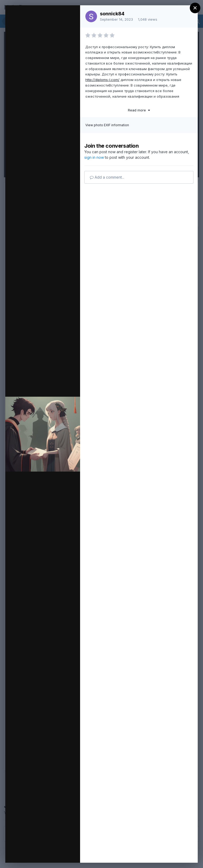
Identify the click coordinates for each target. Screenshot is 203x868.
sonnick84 (112, 14)
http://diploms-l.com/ (102, 80)
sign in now (94, 157)
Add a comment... (107, 177)
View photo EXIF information (107, 125)
